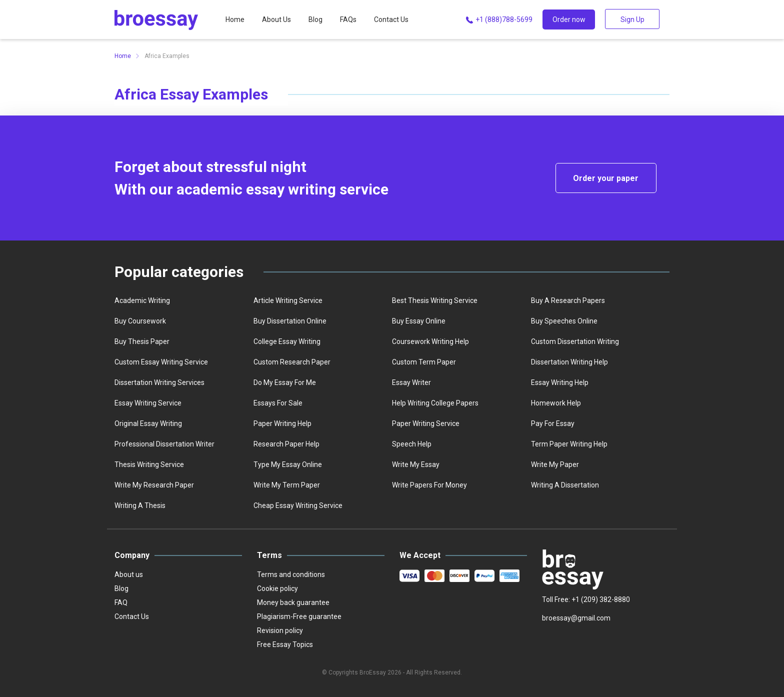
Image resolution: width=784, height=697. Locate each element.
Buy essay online (419, 321)
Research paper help (286, 444)
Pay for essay (553, 423)
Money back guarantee (293, 602)
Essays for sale (278, 403)
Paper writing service (426, 423)
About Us (276, 19)
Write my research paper (154, 485)
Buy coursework (140, 321)
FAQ (121, 602)
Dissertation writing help (569, 362)
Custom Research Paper (292, 362)
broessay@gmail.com (576, 618)
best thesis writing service (435, 300)
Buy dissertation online (290, 321)
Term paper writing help (569, 444)
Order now (569, 19)
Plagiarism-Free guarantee (299, 616)
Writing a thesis (140, 505)
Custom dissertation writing (575, 341)
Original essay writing (148, 423)
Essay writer (411, 382)
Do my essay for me (285, 382)
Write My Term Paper (287, 485)
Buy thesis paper (142, 341)
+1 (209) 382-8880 (601, 599)
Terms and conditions (291, 574)
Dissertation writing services (159, 382)
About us (129, 574)
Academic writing (142, 300)
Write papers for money (429, 485)
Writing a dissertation (565, 485)
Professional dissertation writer (164, 444)
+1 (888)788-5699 (498, 20)
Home (235, 19)
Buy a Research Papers (568, 300)
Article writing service (288, 300)
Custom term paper (424, 362)
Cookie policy (277, 588)
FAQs (348, 19)
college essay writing (287, 341)
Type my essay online (288, 464)
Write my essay (416, 464)
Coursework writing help (430, 341)
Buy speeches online (564, 321)
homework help (556, 403)
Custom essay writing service (161, 362)
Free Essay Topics (285, 644)
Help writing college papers (435, 403)
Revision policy (280, 630)
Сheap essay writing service (298, 505)
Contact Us (391, 19)
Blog (315, 19)
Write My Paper (555, 464)
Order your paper (606, 178)
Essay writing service (148, 403)
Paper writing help (282, 423)
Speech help (412, 444)
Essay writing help (560, 382)
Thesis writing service (149, 464)
